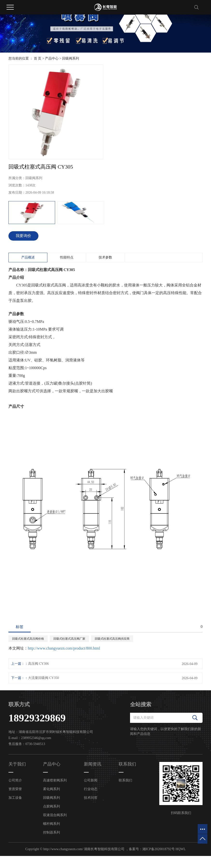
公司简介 (15, 780)
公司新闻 (91, 780)
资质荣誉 (15, 789)
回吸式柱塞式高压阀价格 (28, 639)
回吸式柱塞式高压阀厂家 (69, 639)
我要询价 (23, 236)
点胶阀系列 (51, 806)
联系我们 (125, 780)
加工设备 (15, 798)
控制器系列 (51, 832)
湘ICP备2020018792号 (159, 849)
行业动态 (91, 789)
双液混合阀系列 (55, 815)
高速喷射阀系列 (55, 780)
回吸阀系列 (71, 58)
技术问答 (91, 798)
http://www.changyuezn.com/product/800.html (64, 648)
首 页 (38, 58)
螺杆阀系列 (51, 824)
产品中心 (52, 58)
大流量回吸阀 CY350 (44, 678)
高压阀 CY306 (38, 664)
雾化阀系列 (51, 789)
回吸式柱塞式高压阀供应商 (112, 639)
